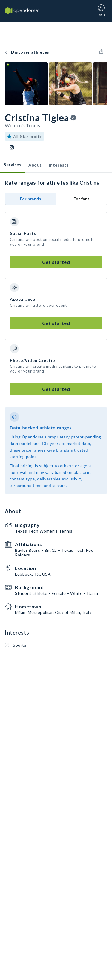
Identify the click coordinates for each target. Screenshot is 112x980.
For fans (82, 199)
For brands (31, 199)
